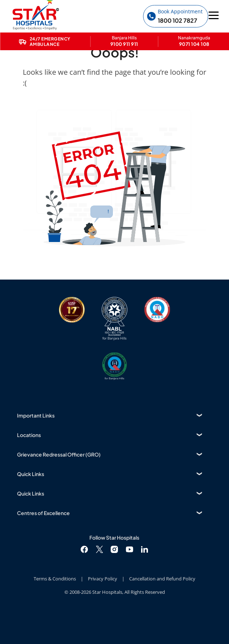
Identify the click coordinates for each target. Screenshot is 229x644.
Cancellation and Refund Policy (162, 579)
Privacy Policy (103, 579)
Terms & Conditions (55, 579)
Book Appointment (180, 11)
